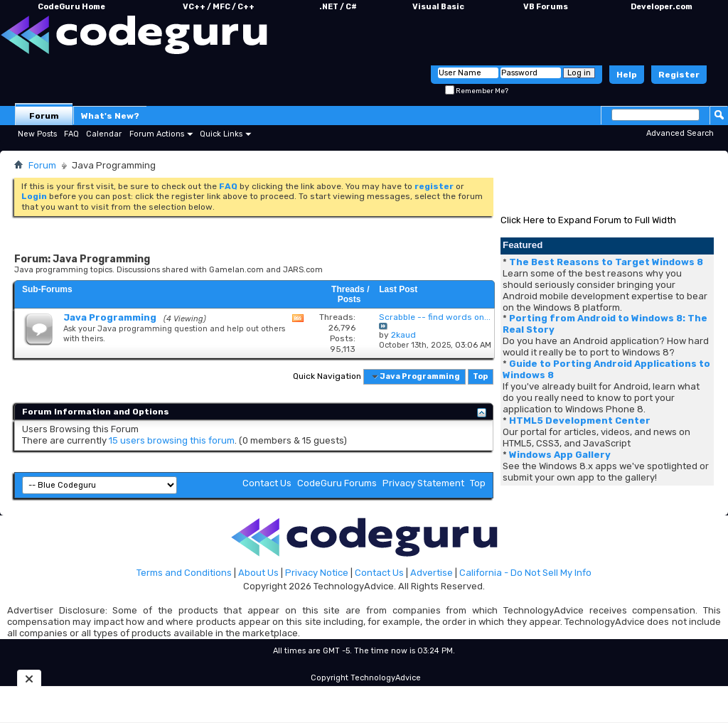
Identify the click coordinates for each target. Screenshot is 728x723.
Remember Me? (477, 91)
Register (679, 75)
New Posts (37, 134)
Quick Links (221, 134)
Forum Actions (157, 134)
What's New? (110, 116)
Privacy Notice (317, 573)
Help (627, 75)
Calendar (104, 134)
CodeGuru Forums (337, 483)
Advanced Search (680, 133)
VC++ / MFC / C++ (219, 7)
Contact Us (267, 483)
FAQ (71, 134)
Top (480, 376)
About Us (258, 573)
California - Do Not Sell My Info (525, 573)
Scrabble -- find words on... (435, 317)
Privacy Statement (423, 483)
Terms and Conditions (184, 573)
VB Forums (546, 7)
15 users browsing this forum (172, 440)
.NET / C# (338, 7)
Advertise (432, 573)
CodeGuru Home (71, 7)
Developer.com (662, 7)
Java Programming (110, 317)
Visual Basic (438, 7)
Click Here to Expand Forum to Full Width (588, 220)
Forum (44, 116)
